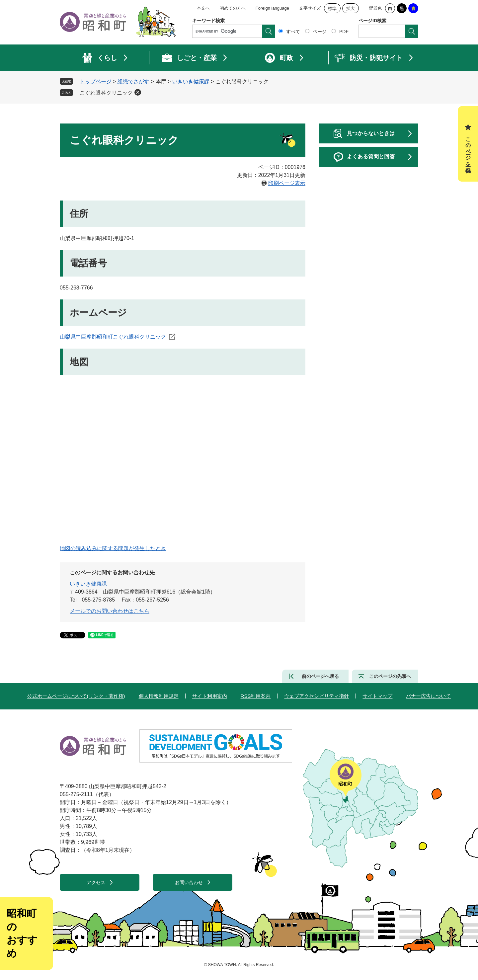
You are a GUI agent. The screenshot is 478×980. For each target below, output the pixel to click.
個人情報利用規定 (159, 696)
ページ (320, 32)
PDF (344, 32)
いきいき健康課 (191, 82)
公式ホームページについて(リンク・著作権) (76, 696)
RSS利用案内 (256, 696)
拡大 (351, 8)
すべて (293, 32)
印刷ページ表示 (287, 183)
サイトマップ (377, 696)
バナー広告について (428, 696)
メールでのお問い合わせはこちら (110, 611)
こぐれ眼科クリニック (106, 93)
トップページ (96, 82)
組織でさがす (133, 82)
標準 (332, 8)
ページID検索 (372, 21)
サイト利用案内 (210, 696)
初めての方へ (233, 8)
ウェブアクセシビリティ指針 (317, 696)
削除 (138, 92)
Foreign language (272, 8)
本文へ (203, 8)
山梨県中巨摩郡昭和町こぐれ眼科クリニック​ (113, 337)
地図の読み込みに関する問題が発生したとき (113, 548)
